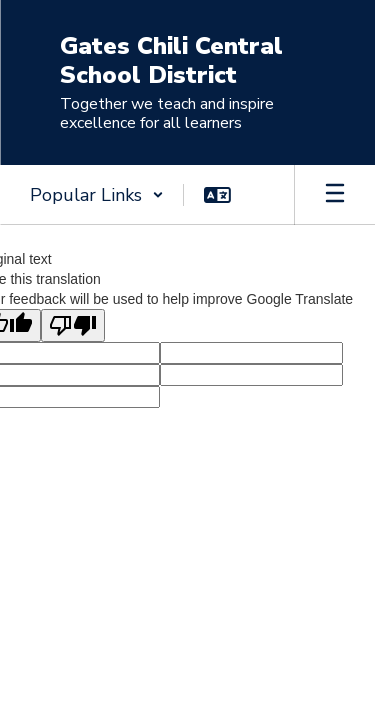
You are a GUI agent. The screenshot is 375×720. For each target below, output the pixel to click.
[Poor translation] (73, 325)
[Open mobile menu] (335, 195)
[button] (97, 195)
